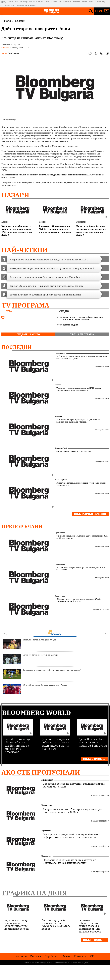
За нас (66, 956)
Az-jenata (54, 2)
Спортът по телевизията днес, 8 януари (30, 644)
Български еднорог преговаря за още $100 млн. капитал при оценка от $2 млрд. (78, 421)
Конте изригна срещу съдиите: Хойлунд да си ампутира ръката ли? (42, 674)
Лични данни (59, 962)
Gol (42, 2)
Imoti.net (84, 2)
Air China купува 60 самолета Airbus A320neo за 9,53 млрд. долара (56, 924)
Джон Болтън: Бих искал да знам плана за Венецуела (93, 742)
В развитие (81, 222)
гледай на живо (28, 334)
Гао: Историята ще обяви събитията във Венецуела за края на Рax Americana (17, 745)
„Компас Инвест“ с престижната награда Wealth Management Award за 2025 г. (79, 600)
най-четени (25, 250)
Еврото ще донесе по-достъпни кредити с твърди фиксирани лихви (74, 785)
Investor (11, 2)
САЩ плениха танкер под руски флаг (74, 451)
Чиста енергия (60, 353)
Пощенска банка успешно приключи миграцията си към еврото (81, 569)
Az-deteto (98, 2)
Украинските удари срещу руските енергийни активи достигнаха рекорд (17, 924)
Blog (104, 2)
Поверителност (46, 962)
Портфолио (52, 956)
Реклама (36, 956)
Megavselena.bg (31, 6)
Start (2, 6)
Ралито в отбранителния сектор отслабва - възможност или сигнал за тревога (90, 926)
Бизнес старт (47, 780)
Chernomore (20, 6)
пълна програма (82, 334)
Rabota (91, 2)
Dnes (16, 2)
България (58, 417)
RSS (92, 956)
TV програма (25, 305)
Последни (17, 347)
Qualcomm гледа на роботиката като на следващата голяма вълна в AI (55, 744)
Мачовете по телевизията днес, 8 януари (31, 659)
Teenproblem (67, 2)
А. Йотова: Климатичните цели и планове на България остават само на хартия (82, 357)
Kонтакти (80, 956)
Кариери (21, 956)
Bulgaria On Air (35, 2)
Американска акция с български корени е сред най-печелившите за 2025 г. (73, 811)
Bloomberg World (61, 448)
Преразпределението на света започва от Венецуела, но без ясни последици (69, 861)
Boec (13, 6)
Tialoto (47, 2)
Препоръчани (22, 526)
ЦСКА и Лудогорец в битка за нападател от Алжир (35, 689)
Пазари (15, 195)
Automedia (76, 2)
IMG (4, 2)
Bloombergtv (24, 2)
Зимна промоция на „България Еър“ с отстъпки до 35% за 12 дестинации (82, 537)
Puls (60, 2)
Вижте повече (94, 759)
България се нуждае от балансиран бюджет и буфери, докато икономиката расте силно (72, 836)
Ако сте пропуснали (41, 772)
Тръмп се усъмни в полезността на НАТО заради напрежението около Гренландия (79, 389)
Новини (42, 222)
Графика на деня (35, 893)
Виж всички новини (90, 514)
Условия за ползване (31, 962)
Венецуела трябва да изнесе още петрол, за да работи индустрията (81, 484)
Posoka (7, 6)
